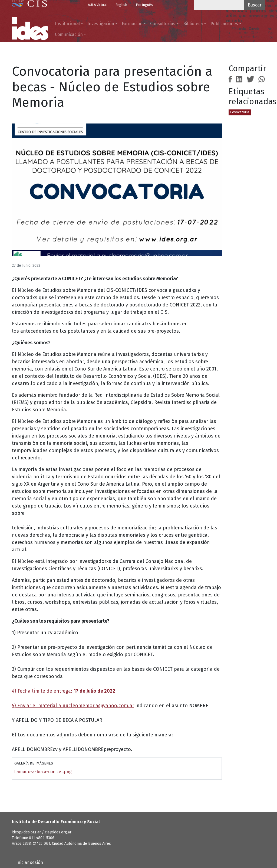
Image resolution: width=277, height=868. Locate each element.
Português (144, 5)
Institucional (67, 24)
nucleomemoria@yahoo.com (95, 706)
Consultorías (163, 24)
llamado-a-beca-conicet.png (43, 772)
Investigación (101, 24)
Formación (132, 24)
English (121, 5)
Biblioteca (193, 24)
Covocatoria (240, 112)
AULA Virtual (97, 5)
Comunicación (69, 34)
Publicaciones (224, 24)
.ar (131, 706)
